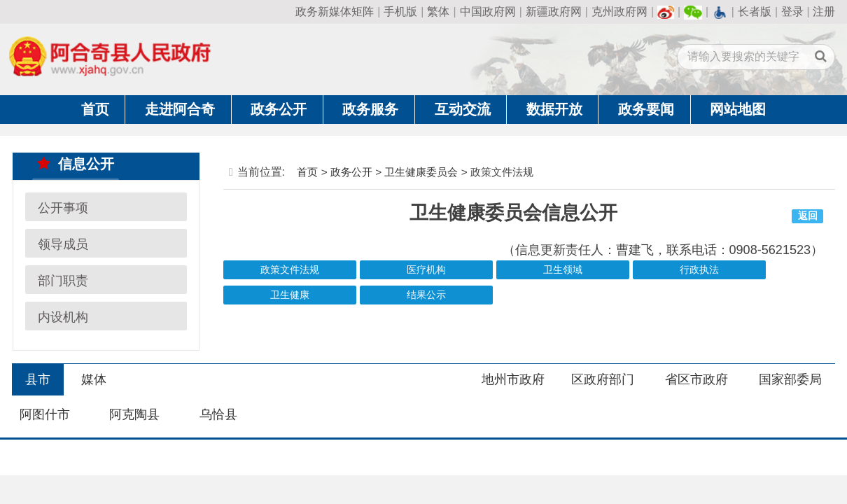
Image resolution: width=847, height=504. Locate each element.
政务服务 (370, 109)
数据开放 (554, 109)
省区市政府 (696, 379)
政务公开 (279, 109)
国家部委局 (790, 379)
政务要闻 (646, 109)
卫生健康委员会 (421, 172)
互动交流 (463, 109)
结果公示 (426, 295)
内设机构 (63, 316)
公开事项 (63, 207)
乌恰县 (218, 414)
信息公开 (76, 164)
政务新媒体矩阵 (335, 12)
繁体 (438, 12)
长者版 (755, 12)
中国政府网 (488, 12)
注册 (824, 12)
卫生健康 (290, 295)
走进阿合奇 (180, 109)
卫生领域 (563, 270)
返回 (808, 216)
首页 (95, 109)
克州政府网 (619, 12)
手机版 (400, 12)
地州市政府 (513, 379)
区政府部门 (603, 379)
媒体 (94, 379)
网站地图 (738, 109)
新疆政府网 (554, 12)
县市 (38, 379)
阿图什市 (45, 414)
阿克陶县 (134, 414)
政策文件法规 (290, 270)
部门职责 (63, 280)
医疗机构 (426, 270)
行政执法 (699, 270)
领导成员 (63, 244)
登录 (792, 12)
